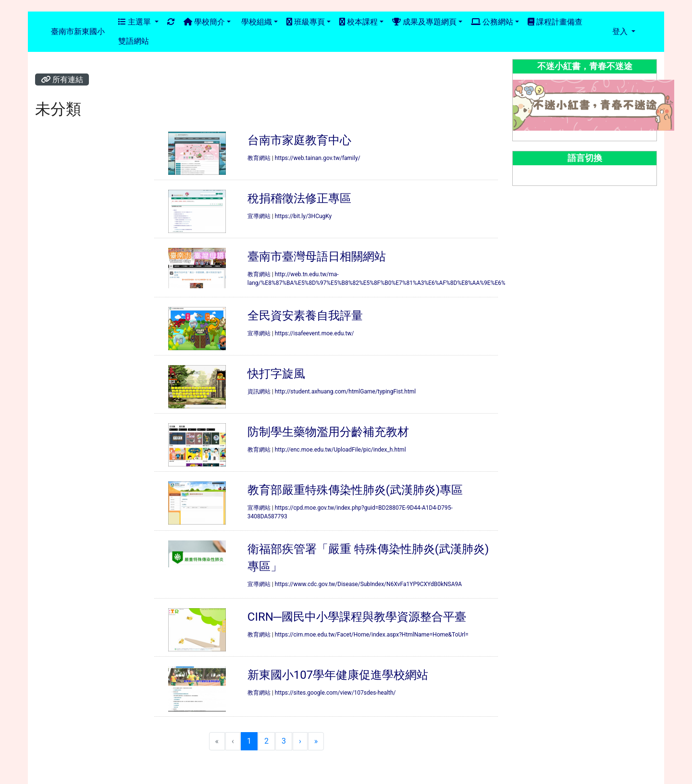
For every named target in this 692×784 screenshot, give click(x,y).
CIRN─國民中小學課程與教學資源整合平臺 (357, 617)
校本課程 (358, 22)
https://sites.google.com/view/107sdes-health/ (335, 693)
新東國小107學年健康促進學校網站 (338, 675)
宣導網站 (259, 216)
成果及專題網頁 (424, 22)
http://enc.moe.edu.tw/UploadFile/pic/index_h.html (340, 450)
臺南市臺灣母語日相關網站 (317, 257)
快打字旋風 (276, 374)
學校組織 (256, 22)
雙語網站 (134, 41)
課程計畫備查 (555, 22)
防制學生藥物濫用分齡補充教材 (328, 432)
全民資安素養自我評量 (305, 316)
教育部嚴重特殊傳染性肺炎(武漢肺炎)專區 (355, 490)
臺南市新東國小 (78, 31)
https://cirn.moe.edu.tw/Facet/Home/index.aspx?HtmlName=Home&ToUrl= (372, 635)
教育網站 (259, 158)
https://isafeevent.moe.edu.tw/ (315, 333)
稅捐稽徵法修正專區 (299, 198)
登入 (621, 31)
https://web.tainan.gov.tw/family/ (318, 158)
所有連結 (62, 80)
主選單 (136, 22)
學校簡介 (204, 22)
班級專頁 (306, 22)
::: (114, 32)
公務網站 (492, 22)
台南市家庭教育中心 (299, 140)
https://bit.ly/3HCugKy (303, 216)
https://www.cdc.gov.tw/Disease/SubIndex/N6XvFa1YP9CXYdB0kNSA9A (368, 584)
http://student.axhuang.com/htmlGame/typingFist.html (346, 392)
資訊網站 (259, 392)
